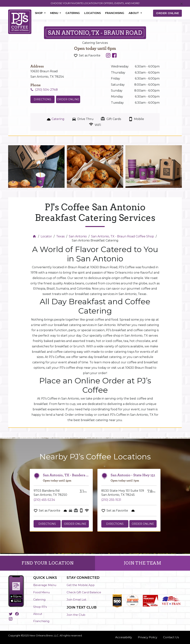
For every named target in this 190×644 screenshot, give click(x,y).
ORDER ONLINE (167, 13)
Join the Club (76, 615)
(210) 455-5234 (44, 500)
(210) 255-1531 (111, 500)
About (38, 614)
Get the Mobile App (81, 585)
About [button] (134, 13)
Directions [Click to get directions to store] (42, 99)
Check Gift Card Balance (84, 592)
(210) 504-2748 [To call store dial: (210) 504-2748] (46, 90)
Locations (92, 13)
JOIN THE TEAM (143, 563)
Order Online (68, 99)
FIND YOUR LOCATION (47, 563)
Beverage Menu (45, 585)
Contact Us (171, 637)
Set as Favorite (90, 55)
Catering (73, 13)
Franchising (115, 13)
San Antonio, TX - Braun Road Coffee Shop (123, 236)
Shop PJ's (40, 607)
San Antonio (78, 236)
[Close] (182, 4)
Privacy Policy (148, 637)
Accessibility (124, 637)
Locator (46, 236)
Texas (60, 236)
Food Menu (41, 592)
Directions (47, 524)
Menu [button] (55, 13)
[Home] (35, 236)
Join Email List (76, 600)
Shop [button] (39, 13)
